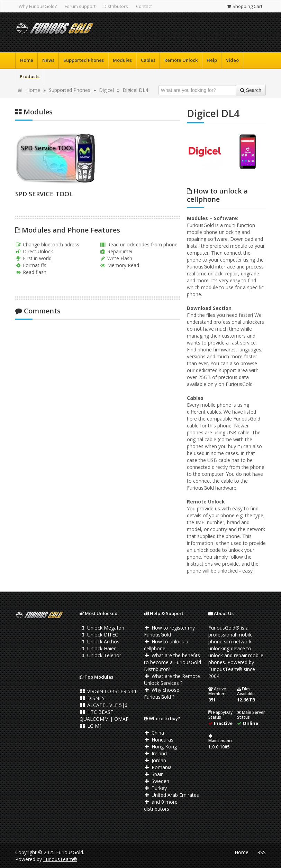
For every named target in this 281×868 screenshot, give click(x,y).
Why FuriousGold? (38, 6)
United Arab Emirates (171, 795)
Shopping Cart (244, 6)
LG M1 (91, 726)
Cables (148, 60)
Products (30, 76)
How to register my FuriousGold (169, 631)
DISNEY (92, 698)
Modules (122, 60)
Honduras (159, 740)
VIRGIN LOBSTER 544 (108, 691)
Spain (154, 774)
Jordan (155, 760)
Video (232, 60)
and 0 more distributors (161, 805)
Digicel (106, 90)
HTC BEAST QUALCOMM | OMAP (104, 715)
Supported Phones (84, 60)
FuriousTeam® (60, 859)
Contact (144, 6)
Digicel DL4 (135, 90)
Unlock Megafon (102, 628)
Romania (158, 767)
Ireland (155, 753)
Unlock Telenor (100, 655)
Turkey (155, 788)
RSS (261, 852)
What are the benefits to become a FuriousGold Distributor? (173, 662)
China (154, 733)
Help (212, 60)
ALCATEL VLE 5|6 (103, 705)
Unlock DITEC (99, 635)
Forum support (80, 6)
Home (27, 60)
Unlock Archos (99, 641)
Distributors (116, 6)
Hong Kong (160, 747)
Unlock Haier (98, 648)
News (48, 60)
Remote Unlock (181, 60)
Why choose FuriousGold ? (162, 693)
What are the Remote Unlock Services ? (172, 680)
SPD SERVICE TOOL (44, 194)
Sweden (157, 781)
